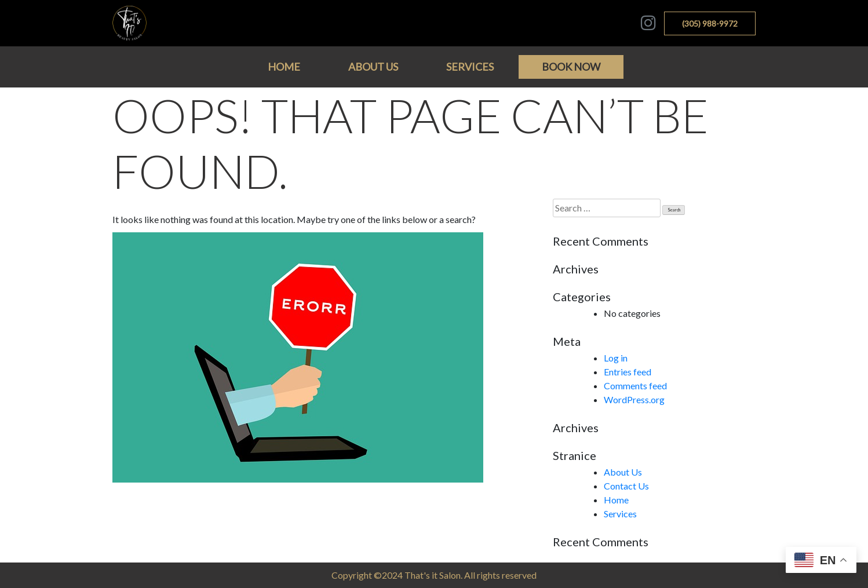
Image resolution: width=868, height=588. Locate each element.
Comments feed (635, 386)
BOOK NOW (571, 67)
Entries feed (628, 372)
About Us (373, 67)
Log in (616, 358)
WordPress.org (634, 399)
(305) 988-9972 (710, 23)
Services (470, 67)
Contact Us (626, 486)
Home (284, 67)
